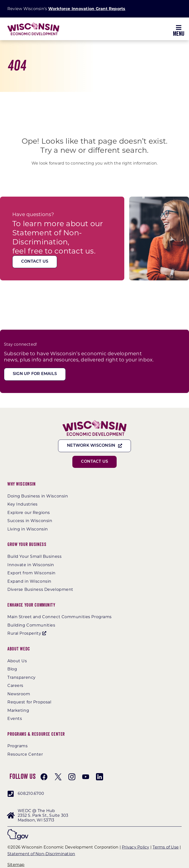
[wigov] (18, 831)
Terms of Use (166, 847)
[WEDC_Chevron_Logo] (33, 24)
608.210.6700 (31, 793)
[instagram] (72, 777)
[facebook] (44, 777)
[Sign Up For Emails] (35, 374)
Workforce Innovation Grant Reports (87, 9)
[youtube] (86, 777)
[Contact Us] (35, 262)
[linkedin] (99, 777)
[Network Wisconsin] (94, 446)
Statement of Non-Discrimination (41, 854)
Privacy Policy (135, 847)
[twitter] (58, 777)
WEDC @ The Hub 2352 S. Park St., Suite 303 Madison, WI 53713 (43, 815)
